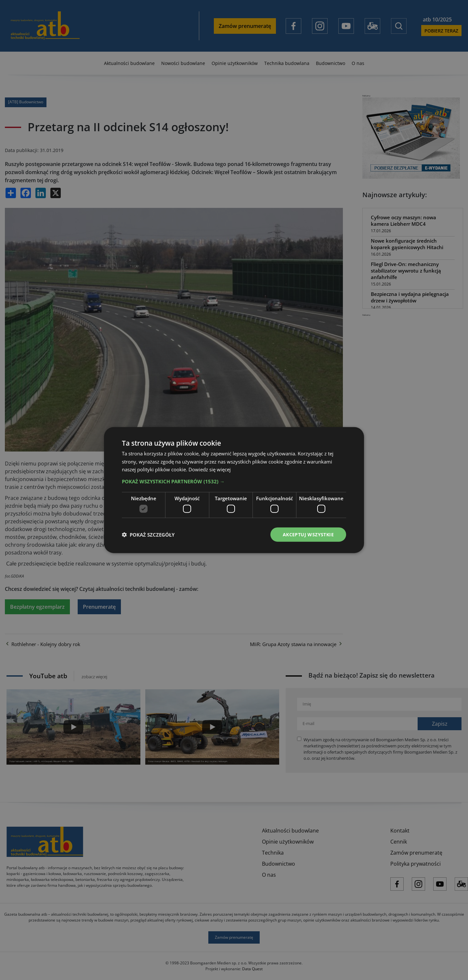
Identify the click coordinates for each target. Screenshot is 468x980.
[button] (234, 481)
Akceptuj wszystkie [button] (308, 534)
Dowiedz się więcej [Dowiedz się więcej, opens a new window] (210, 469)
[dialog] (234, 490)
